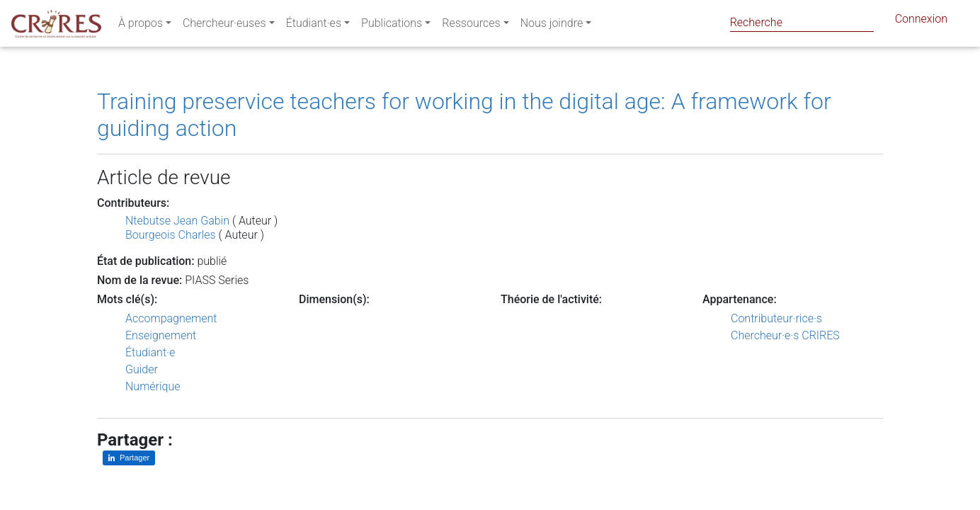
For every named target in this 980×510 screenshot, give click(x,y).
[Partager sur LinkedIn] (129, 458)
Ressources (471, 26)
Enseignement (161, 335)
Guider (142, 369)
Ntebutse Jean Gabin (177, 221)
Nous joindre (552, 26)
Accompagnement (171, 318)
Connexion (921, 22)
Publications (392, 26)
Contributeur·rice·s (776, 318)
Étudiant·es (314, 26)
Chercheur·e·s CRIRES (785, 335)
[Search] (802, 22)
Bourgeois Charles (171, 235)
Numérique (153, 386)
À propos (141, 26)
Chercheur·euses (224, 26)
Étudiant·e (150, 352)
